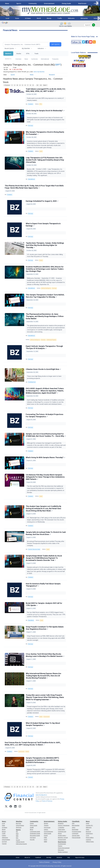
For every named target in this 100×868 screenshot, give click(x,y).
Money (49, 18)
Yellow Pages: (90, 842)
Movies (46, 823)
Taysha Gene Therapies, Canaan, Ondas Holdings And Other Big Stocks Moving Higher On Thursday (45, 245)
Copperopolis (62, 840)
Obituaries (84, 18)
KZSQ (46, 840)
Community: (34, 821)
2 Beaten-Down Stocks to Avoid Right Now (43, 369)
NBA (17, 836)
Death (41, 151)
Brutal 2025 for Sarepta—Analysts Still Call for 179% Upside (44, 604)
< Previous (7, 85)
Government (46, 717)
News (7, 3)
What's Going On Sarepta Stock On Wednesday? (45, 111)
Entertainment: (49, 821)
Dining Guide (66, 3)
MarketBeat (31, 620)
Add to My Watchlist (39, 72)
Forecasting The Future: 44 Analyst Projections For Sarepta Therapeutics (45, 415)
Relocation (61, 850)
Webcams (71, 18)
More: (88, 821)
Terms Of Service (47, 801)
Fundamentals (62, 844)
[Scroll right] (97, 3)
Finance (60, 846)
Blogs (32, 829)
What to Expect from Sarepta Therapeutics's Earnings (43, 225)
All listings (61, 823)
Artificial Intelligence (46, 288)
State (17, 18)
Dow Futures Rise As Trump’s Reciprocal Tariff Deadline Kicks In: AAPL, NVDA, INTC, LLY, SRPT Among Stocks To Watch (33, 744)
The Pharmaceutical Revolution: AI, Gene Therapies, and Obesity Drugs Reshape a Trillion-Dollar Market (45, 316)
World (39, 18)
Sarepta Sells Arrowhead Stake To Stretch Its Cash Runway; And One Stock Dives (46, 533)
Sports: (18, 830)
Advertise (59, 857)
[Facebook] (11, 807)
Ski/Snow (19, 827)
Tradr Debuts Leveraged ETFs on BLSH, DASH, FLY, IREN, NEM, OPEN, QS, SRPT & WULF (46, 90)
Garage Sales (76, 836)
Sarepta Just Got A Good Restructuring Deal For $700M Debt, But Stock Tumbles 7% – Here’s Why (46, 435)
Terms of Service (44, 862)
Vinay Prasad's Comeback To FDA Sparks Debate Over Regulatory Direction (45, 628)
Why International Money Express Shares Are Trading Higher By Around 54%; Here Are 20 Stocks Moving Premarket (43, 676)
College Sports (20, 842)
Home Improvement (64, 848)
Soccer (18, 840)
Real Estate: (62, 842)
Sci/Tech (4, 842)
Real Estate (82, 3)
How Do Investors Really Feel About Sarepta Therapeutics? (43, 585)
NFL (17, 832)
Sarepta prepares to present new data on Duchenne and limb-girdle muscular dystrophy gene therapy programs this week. (46, 120)
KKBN (45, 842)
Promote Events (77, 832)
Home (18, 857)
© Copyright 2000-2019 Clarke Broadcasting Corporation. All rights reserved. (50, 866)
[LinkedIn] (15, 807)
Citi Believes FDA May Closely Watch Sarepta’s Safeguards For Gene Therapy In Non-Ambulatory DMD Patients (45, 477)
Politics (4, 836)
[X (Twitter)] (6, 807)
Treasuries (55, 59)
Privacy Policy (57, 862)
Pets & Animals (76, 838)
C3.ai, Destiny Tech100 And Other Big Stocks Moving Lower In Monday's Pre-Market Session (45, 655)
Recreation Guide (35, 836)
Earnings (54, 288)
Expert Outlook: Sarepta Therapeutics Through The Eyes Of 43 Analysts (44, 347)
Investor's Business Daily (34, 549)
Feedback (38, 857)
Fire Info (32, 840)
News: (4, 821)
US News (28, 18)
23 (37, 85)
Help (69, 857)
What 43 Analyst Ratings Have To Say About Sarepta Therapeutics (43, 724)
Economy (43, 340)
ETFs (28, 54)
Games (46, 829)
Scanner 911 (89, 825)
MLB (17, 834)
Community (33, 3)
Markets (8, 54)
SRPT (58, 65)
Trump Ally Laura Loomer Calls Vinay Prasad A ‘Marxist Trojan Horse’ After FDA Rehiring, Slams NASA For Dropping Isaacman (45, 697)
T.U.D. (88, 836)
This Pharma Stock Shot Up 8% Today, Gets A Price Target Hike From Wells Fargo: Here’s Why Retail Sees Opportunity (34, 187)
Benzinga (31, 126)
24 (41, 85)
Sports (19, 3)
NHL (17, 838)
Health (32, 827)
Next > (45, 85)
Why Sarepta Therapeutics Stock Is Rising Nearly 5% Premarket (45, 133)
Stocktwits (31, 104)
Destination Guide (35, 833)
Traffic (60, 18)
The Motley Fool (32, 382)
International (45, 59)
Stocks (19, 54)
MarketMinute (32, 179)
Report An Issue (80, 857)
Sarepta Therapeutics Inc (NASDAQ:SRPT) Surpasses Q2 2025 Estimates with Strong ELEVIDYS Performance (42, 760)
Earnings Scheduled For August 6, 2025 (42, 201)
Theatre (46, 825)
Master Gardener (63, 852)
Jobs (73, 823)
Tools (36, 54)
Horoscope (47, 827)
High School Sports (21, 844)
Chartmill (30, 777)
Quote (13, 75)
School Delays (6, 840)
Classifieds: (76, 821)
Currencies (34, 59)
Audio (88, 823)
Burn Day (18, 823)
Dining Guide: (63, 821)
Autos (74, 827)
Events (32, 823)
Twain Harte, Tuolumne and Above (62, 832)
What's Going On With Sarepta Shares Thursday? (45, 457)
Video (88, 829)
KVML (45, 838)
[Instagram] (20, 807)
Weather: (19, 821)
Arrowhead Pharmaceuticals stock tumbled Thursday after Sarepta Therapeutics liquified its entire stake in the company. (46, 544)
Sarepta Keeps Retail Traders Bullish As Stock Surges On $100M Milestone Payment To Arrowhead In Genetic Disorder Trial (44, 558)
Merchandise (76, 825)
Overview (18, 59)
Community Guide (35, 832)
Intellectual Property (51, 340)
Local (7, 18)
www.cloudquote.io (41, 795)
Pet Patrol (33, 838)
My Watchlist (26, 48)
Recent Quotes (9, 48)
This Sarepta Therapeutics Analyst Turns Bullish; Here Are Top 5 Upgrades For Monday (45, 296)
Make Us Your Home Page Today (83, 37)
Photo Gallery (90, 838)
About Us (27, 857)
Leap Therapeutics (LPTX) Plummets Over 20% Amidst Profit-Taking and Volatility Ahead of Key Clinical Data (45, 160)
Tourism (4, 844)
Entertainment (49, 3)
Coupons (88, 840)
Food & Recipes (48, 832)
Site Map (49, 857)
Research (52, 75)
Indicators (41, 48)
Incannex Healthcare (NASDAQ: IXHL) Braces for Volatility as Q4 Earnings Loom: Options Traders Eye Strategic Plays (45, 269)
